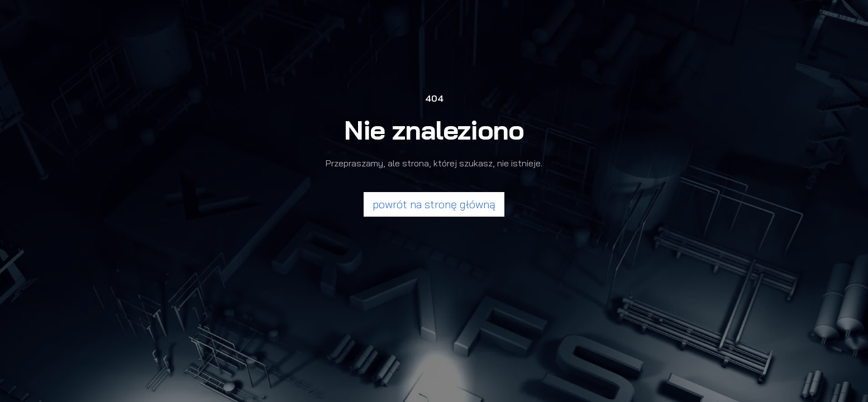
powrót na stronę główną (434, 204)
